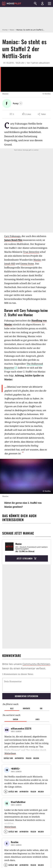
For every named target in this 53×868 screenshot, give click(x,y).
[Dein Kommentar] (26, 685)
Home (5, 30)
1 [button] (6, 838)
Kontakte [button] (26, 708)
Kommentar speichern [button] (26, 696)
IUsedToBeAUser (18, 809)
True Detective (31, 252)
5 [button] (6, 798)
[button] (27, 114)
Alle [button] (12, 708)
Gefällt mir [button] (8, 758)
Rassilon (15, 849)
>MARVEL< (15, 769)
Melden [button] (36, 758)
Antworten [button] (19, 758)
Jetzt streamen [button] (27, 558)
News (12, 30)
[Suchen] (35, 4)
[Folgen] (21, 103)
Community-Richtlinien (36, 664)
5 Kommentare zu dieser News (18, 674)
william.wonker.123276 (21, 728)
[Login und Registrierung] (42, 4)
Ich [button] (41, 708)
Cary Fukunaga (12, 236)
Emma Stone (27, 264)
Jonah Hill (10, 264)
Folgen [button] (29, 758)
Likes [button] (37, 719)
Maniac (37, 260)
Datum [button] (15, 719)
